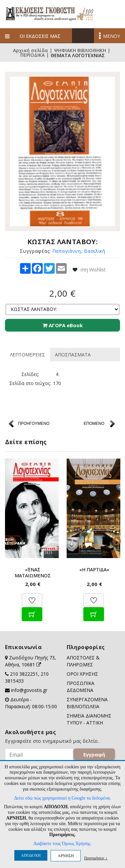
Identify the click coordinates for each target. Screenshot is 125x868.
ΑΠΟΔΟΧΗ (31, 855)
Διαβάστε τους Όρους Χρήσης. (62, 844)
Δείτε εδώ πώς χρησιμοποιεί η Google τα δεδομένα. (62, 798)
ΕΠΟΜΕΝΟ (94, 424)
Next (115, 540)
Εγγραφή (94, 754)
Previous (10, 540)
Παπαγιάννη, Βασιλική (79, 251)
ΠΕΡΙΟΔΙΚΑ (32, 55)
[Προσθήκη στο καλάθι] (32, 611)
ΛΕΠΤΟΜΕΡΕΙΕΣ (27, 355)
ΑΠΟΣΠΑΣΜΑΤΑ (73, 355)
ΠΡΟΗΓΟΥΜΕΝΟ (34, 424)
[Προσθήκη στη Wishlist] (32, 597)
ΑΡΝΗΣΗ (66, 856)
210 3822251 (24, 674)
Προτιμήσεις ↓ (96, 858)
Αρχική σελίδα (30, 50)
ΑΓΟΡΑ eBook (63, 325)
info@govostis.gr (29, 690)
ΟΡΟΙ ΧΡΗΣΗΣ (82, 674)
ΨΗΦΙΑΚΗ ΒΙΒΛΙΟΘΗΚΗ (80, 50)
